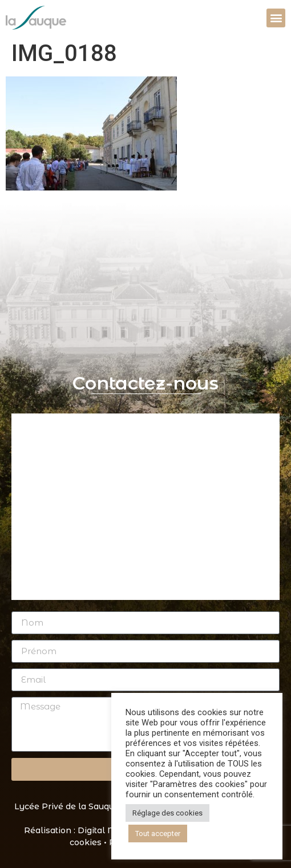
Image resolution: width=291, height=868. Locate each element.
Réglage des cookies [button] (167, 813)
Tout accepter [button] (158, 833)
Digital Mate (104, 830)
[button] (276, 18)
